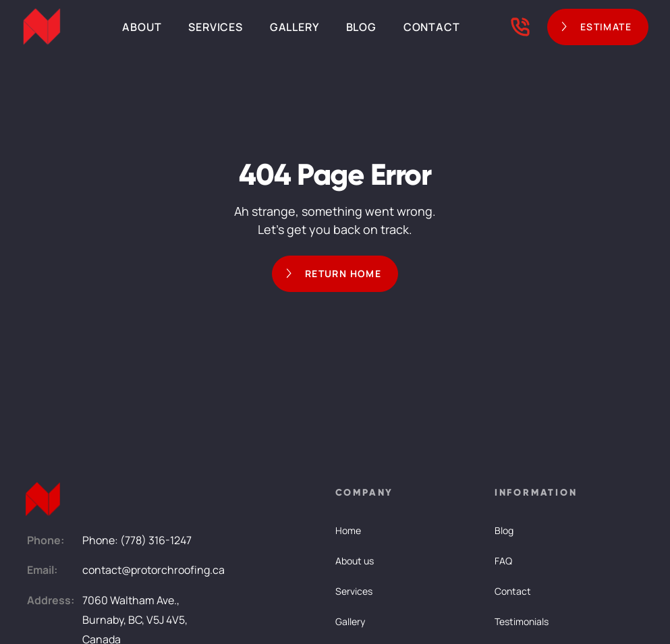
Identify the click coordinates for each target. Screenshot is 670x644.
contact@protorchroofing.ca (153, 570)
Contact (432, 27)
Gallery (295, 27)
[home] (42, 27)
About (142, 27)
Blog (361, 27)
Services (215, 27)
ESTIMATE (606, 27)
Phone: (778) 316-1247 (137, 540)
